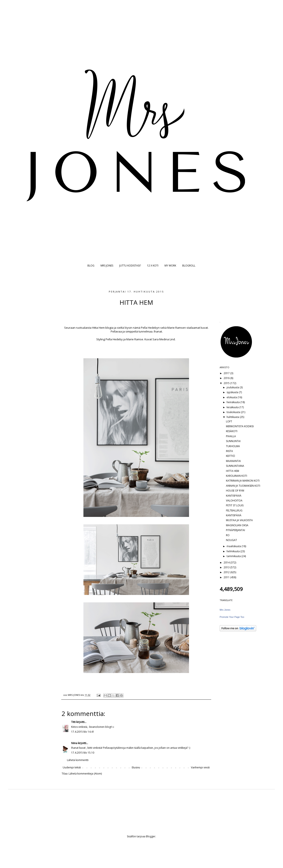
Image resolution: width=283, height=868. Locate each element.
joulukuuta (233, 387)
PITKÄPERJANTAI (235, 530)
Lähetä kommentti (78, 760)
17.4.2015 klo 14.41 (83, 732)
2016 (227, 378)
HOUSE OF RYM (235, 491)
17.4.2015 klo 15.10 (83, 753)
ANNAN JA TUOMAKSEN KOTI (243, 486)
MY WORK (170, 266)
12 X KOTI (153, 266)
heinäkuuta (233, 402)
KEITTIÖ (231, 456)
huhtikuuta (233, 417)
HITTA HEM (233, 471)
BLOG (91, 266)
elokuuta (232, 397)
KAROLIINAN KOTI (237, 476)
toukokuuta (234, 412)
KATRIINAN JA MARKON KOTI (243, 481)
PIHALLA (231, 436)
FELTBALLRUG (234, 510)
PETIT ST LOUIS (235, 505)
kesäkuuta (233, 407)
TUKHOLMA (233, 446)
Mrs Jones (225, 610)
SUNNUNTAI (233, 441)
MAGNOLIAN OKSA (237, 525)
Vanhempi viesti (200, 767)
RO (228, 535)
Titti (73, 722)
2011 (227, 577)
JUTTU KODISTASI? (130, 266)
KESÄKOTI (232, 431)
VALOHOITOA (234, 501)
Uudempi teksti (72, 767)
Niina (74, 743)
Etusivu (136, 767)
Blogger (151, 836)
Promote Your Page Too (232, 617)
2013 (227, 567)
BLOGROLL (189, 266)
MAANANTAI (233, 461)
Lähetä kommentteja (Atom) (85, 774)
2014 (227, 562)
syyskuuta (233, 392)
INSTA (229, 451)
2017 (227, 373)
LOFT (229, 421)
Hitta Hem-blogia (103, 328)
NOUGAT (231, 540)
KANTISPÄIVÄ (234, 496)
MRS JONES (107, 266)
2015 (227, 383)
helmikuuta (233, 551)
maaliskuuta (234, 546)
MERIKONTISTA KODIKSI (240, 426)
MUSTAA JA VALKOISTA (239, 520)
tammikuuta (234, 556)
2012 (227, 572)
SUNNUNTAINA (235, 466)
